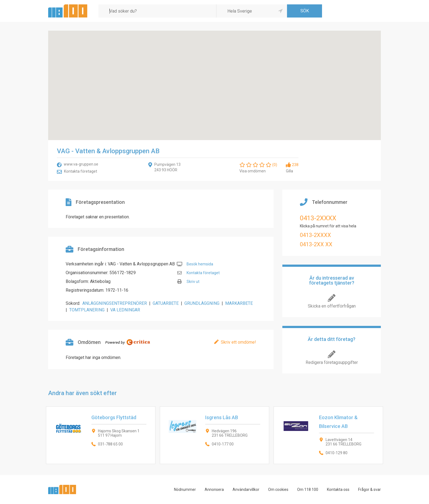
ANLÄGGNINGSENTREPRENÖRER (115, 303)
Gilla (289, 171)
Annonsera (214, 489)
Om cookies (278, 489)
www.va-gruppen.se (81, 164)
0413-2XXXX (318, 218)
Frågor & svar (369, 489)
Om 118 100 (308, 489)
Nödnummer (185, 489)
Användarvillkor (246, 489)
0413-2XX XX (316, 244)
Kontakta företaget (81, 171)
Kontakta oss (338, 489)
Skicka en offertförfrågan (332, 306)
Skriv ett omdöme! (238, 342)
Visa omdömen (253, 171)
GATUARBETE (166, 303)
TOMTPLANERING (87, 310)
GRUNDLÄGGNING (202, 303)
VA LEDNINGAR (125, 310)
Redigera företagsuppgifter (332, 362)
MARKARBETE (239, 303)
